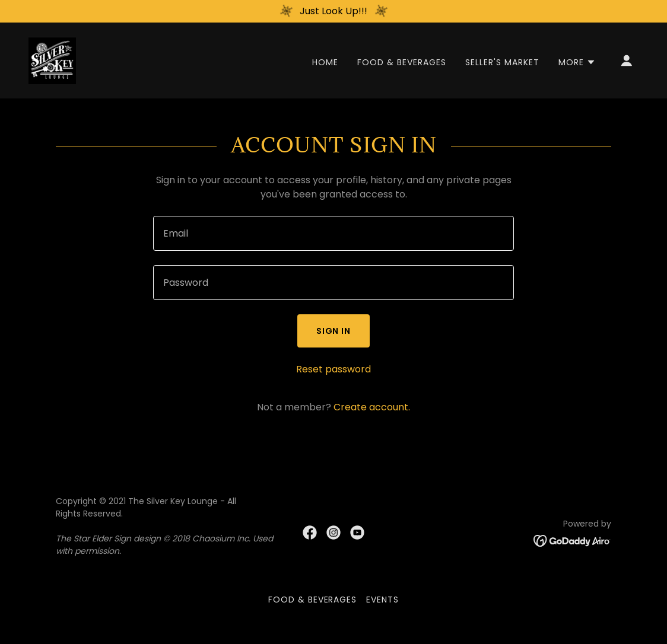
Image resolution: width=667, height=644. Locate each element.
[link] (52, 60)
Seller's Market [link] (502, 62)
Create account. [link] (372, 407)
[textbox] (333, 233)
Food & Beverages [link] (402, 62)
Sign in (334, 331)
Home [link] (325, 62)
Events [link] (382, 600)
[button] (577, 62)
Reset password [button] (333, 369)
